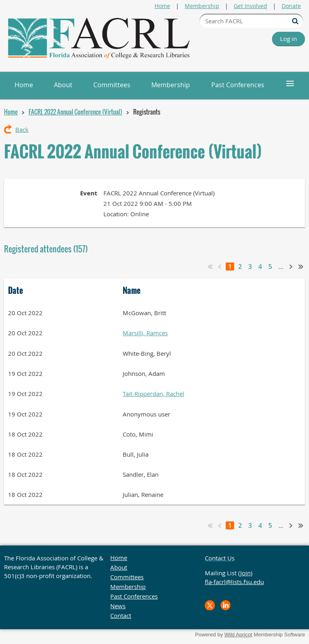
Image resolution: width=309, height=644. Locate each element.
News (118, 606)
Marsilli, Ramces (145, 333)
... (281, 267)
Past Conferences (134, 596)
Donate (291, 6)
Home (162, 6)
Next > (291, 267)
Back (22, 129)
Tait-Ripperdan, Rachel (153, 394)
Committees (127, 577)
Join (245, 573)
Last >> (301, 267)
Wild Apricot (238, 635)
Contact (121, 615)
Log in (288, 39)
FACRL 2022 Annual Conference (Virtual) (75, 112)
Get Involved (250, 6)
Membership (202, 6)
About (119, 567)
